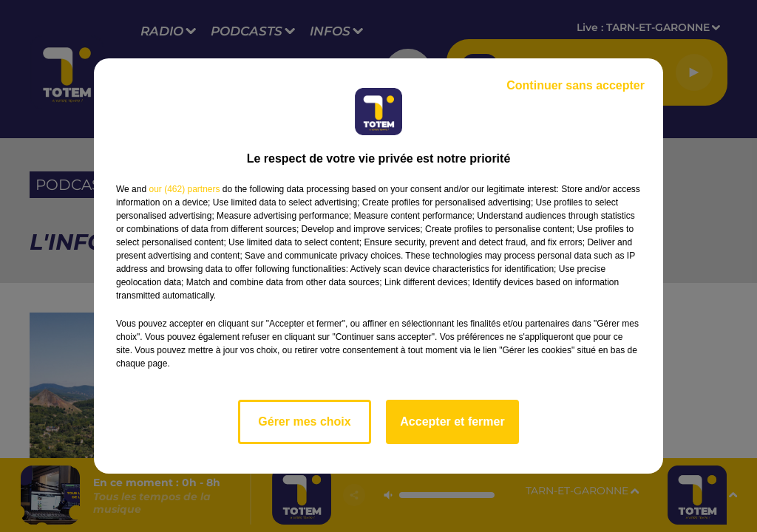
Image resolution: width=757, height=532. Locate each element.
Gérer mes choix (304, 422)
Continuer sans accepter (576, 85)
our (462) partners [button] (184, 189)
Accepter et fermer (452, 422)
